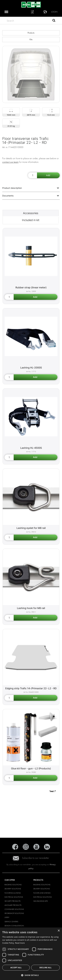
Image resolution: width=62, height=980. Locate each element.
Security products (13, 901)
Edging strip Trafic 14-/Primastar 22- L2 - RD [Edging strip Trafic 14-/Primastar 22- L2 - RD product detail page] (31, 688)
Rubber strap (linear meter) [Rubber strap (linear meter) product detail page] (31, 287)
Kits (31, 39)
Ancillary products (13, 905)
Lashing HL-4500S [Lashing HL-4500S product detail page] (31, 448)
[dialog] (31, 954)
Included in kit (31, 220)
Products (31, 33)
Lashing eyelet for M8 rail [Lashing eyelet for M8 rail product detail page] (31, 528)
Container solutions (14, 909)
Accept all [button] (16, 968)
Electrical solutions (14, 897)
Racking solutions (13, 885)
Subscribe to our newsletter (31, 858)
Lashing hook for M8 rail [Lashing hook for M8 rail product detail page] (31, 608)
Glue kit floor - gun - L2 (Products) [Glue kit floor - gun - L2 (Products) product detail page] (31, 768)
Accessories (31, 213)
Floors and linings (42, 893)
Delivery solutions (13, 889)
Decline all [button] (45, 968)
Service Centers (11, 922)
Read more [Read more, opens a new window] (20, 943)
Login (54, 12)
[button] (31, 975)
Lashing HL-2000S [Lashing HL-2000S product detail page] (31, 368)
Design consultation (14, 926)
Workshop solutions (14, 913)
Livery (7, 917)
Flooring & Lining (13, 893)
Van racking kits (41, 901)
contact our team (10, 162)
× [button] (59, 931)
